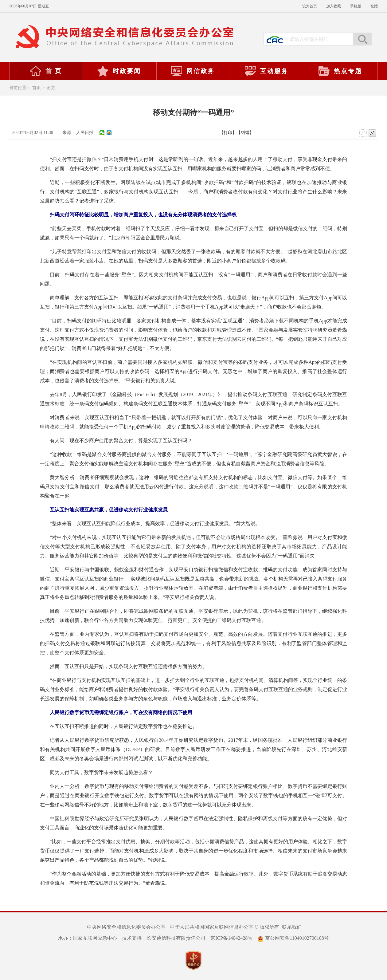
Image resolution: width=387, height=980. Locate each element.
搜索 (362, 39)
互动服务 (266, 71)
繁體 (374, 6)
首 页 (46, 71)
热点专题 (340, 71)
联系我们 (292, 927)
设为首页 (310, 6)
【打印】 (228, 133)
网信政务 (193, 71)
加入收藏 (334, 6)
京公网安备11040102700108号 (293, 938)
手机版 (356, 6)
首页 (37, 88)
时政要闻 (119, 71)
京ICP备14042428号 (231, 938)
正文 (51, 88)
